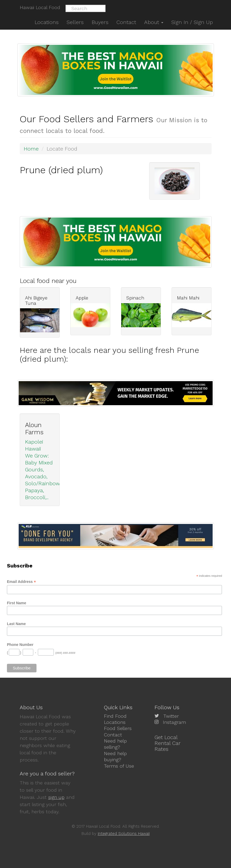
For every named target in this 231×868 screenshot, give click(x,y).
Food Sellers (118, 728)
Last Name (16, 624)
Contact (113, 735)
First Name (17, 603)
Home (31, 149)
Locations (115, 722)
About (154, 22)
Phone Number (20, 645)
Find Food (115, 716)
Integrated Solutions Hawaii (124, 834)
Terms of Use (119, 766)
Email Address (21, 582)
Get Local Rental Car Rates (168, 743)
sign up (56, 797)
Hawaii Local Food (40, 7)
